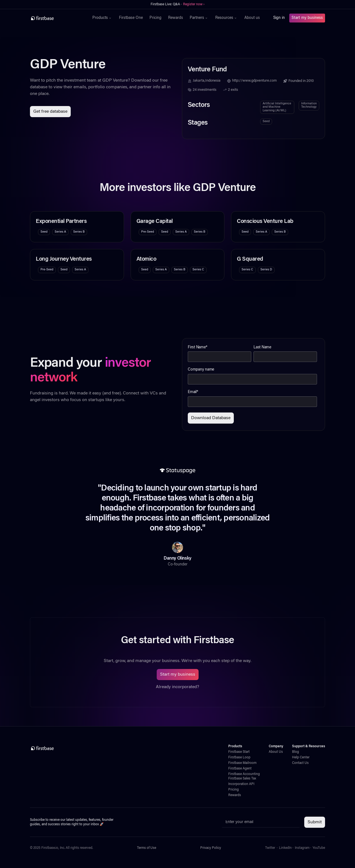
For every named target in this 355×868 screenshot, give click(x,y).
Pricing (155, 18)
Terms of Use (147, 848)
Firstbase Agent (240, 769)
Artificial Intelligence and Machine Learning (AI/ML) (277, 107)
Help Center (301, 758)
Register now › (194, 4)
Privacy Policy (211, 848)
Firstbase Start (239, 752)
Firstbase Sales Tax (242, 779)
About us (252, 18)
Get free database (50, 112)
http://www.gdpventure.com (254, 81)
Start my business (307, 18)
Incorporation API (241, 784)
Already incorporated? (177, 687)
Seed (266, 121)
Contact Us (300, 763)
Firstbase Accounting (244, 774)
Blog (296, 752)
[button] (102, 18)
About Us (276, 752)
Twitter (270, 848)
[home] (54, 18)
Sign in (279, 18)
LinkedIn (285, 848)
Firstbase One (131, 18)
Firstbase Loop (239, 758)
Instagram (302, 848)
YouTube (319, 848)
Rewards (176, 18)
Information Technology (309, 105)
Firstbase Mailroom (242, 763)
